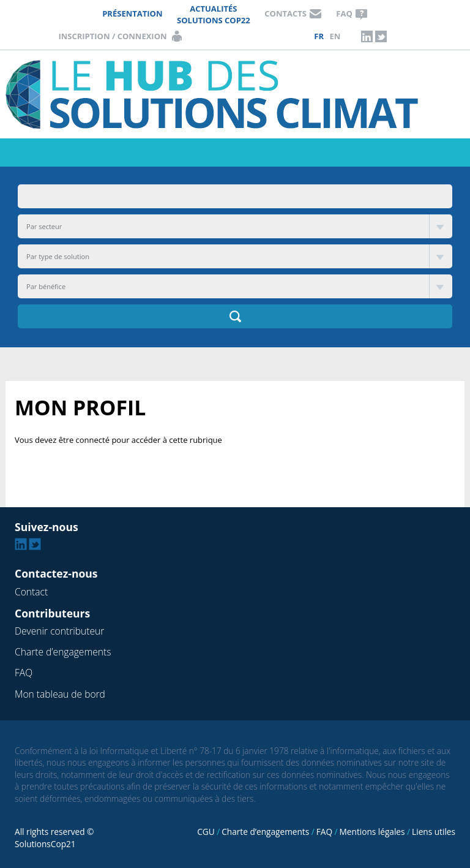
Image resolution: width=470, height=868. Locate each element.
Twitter (381, 36)
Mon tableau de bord (60, 694)
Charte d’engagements (63, 652)
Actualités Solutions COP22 (214, 14)
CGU (206, 832)
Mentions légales (372, 832)
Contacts (285, 13)
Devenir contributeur (59, 631)
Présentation (132, 13)
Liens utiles (434, 832)
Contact (31, 592)
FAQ (344, 13)
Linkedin (367, 36)
